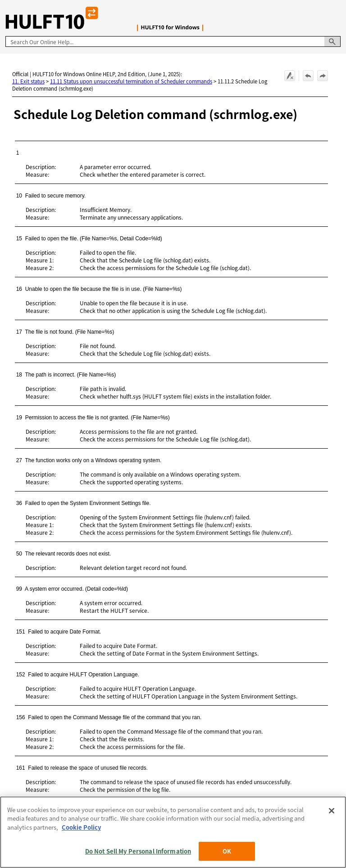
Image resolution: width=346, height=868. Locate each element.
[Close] (332, 811)
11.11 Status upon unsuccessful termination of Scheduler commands (131, 81)
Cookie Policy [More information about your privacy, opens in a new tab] (81, 827)
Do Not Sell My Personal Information (138, 851)
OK (227, 851)
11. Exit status (28, 81)
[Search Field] (173, 41)
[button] (332, 41)
